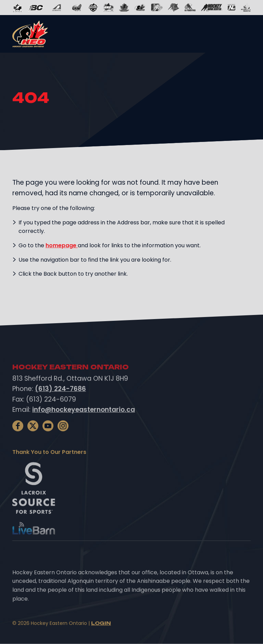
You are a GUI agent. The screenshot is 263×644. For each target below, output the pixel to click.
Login (101, 639)
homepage (62, 245)
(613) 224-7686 (60, 405)
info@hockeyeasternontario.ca (84, 426)
